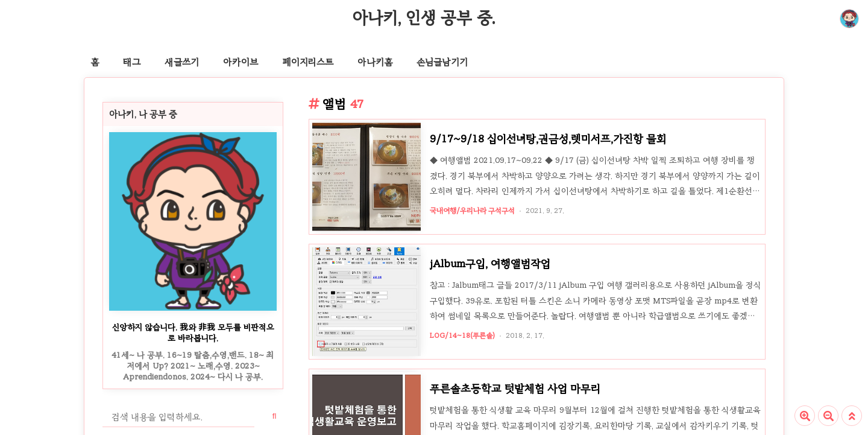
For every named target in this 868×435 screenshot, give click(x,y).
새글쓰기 (182, 62)
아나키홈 (375, 62)
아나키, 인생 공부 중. (423, 17)
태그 (132, 62)
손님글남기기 (442, 62)
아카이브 (241, 62)
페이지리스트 (308, 62)
